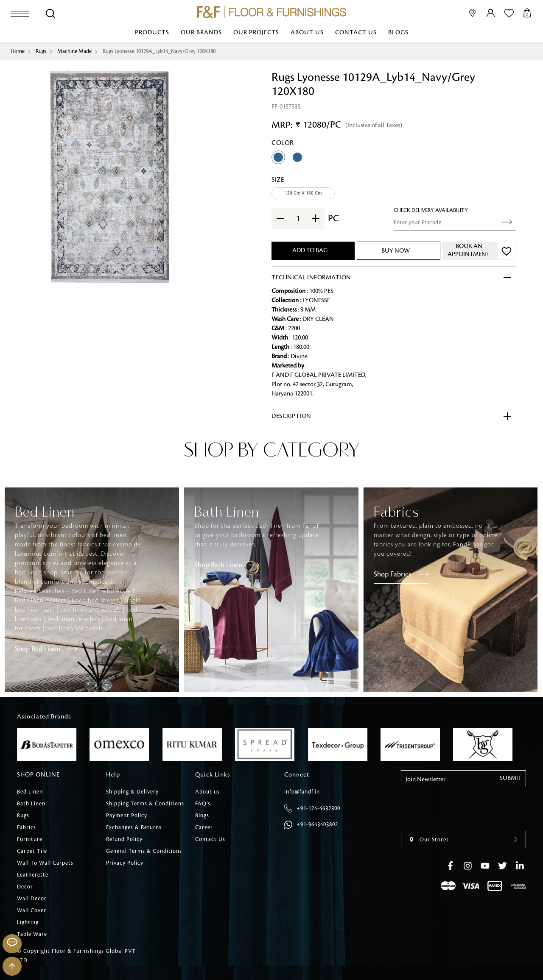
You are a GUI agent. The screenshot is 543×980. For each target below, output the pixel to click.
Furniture (30, 839)
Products (152, 33)
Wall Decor (32, 899)
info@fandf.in (302, 792)
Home (18, 51)
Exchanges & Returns (134, 827)
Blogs (398, 33)
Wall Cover (32, 910)
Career (204, 827)
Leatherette (33, 875)
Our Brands (201, 33)
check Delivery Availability (431, 210)
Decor (25, 887)
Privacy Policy (125, 863)
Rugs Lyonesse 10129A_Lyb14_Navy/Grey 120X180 (159, 51)
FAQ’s (203, 804)
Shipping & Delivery (132, 792)
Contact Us (356, 33)
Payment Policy (127, 816)
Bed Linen (30, 792)
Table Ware (32, 934)
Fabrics (27, 827)
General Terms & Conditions (144, 851)
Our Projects (256, 33)
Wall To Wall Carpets (45, 863)
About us (307, 33)
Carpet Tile (32, 851)
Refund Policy (124, 839)
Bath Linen (31, 804)
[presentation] (508, 459)
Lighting (28, 922)
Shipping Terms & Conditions (145, 804)
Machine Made (74, 51)
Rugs (41, 51)
